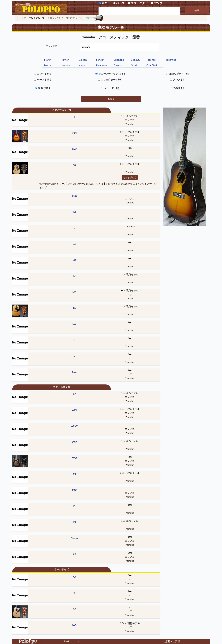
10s (130, 370)
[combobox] (139, 11)
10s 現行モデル (130, 116)
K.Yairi (82, 65)
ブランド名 (52, 46)
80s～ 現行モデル (130, 473)
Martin (48, 60)
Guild (134, 65)
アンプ (158, 3)
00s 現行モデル (130, 290)
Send (111, 99)
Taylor (65, 60)
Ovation (118, 65)
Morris (48, 65)
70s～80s (130, 227)
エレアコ (130, 120)
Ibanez (152, 60)
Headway (102, 65)
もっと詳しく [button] (130, 177)
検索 (197, 10)
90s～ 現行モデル (130, 409)
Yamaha (66, 65)
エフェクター (139, 3)
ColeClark (152, 65)
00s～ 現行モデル (130, 132)
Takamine (171, 60)
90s (130, 148)
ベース (120, 3)
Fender (100, 60)
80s (130, 243)
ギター (106, 3)
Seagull (135, 60)
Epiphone (119, 60)
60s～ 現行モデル (130, 164)
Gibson (83, 60)
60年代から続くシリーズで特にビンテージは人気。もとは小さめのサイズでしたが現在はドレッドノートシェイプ (98, 186)
